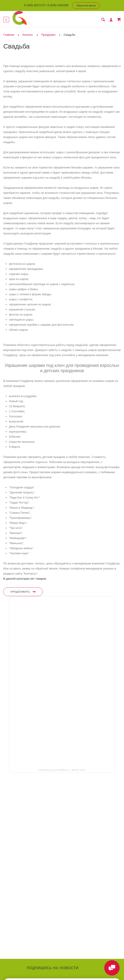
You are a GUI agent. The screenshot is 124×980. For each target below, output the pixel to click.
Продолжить (23, 592)
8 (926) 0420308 (58, 5)
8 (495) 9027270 (35, 5)
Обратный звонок (86, 6)
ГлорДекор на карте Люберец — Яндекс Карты (62, 770)
